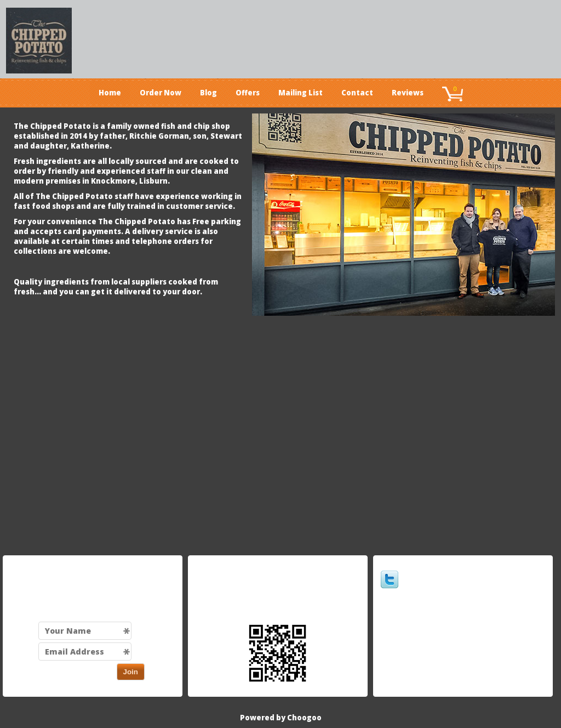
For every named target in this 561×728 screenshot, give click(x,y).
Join (131, 672)
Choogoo (304, 718)
